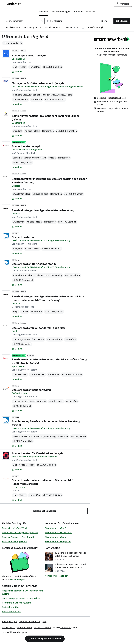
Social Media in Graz (12, 612)
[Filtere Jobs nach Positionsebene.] (56, 28)
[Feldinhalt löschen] (42, 21)
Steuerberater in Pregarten (58, 542)
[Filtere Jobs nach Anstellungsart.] (34, 28)
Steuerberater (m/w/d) (26, 146)
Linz (15, 67)
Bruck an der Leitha (37, 95)
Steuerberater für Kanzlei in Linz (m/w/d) (37, 453)
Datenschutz (8, 628)
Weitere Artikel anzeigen (57, 576)
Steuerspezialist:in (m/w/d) (29, 56)
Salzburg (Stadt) (26, 401)
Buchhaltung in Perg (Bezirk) (16, 528)
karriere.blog (52, 548)
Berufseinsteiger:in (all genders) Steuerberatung (43, 210)
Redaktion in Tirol (11, 607)
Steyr (27, 194)
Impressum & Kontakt (30, 622)
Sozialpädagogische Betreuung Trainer (21, 598)
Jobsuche (44, 12)
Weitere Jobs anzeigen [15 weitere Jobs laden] (45, 511)
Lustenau (52, 95)
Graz (25, 95)
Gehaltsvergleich (19, 579)
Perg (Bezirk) (40, 37)
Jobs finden (122, 21)
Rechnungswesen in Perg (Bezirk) (18, 537)
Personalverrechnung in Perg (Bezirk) (20, 533)
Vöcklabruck (29, 275)
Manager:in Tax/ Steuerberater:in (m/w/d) (38, 83)
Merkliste (91, 12)
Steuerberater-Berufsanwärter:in (34, 264)
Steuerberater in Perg (55, 528)
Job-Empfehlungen (61, 12)
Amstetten (41, 158)
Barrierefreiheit (25, 628)
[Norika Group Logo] (15, 633)
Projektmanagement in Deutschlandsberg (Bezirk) (23, 592)
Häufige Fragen (9, 622)
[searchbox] (24, 21)
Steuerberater (14, 37)
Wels (20, 375)
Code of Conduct (43, 628)
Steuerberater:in (23, 237)
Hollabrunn (18, 436)
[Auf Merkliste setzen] (17, 72)
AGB (44, 622)
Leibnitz (39, 275)
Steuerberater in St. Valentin (58, 533)
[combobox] (24, 21)
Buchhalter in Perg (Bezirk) (15, 542)
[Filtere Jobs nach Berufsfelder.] (15, 28)
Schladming (57, 275)
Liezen (47, 275)
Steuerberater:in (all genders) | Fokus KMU (38, 328)
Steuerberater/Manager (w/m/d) (32, 390)
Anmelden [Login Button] (123, 4)
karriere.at (31, 586)
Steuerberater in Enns (55, 537)
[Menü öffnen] (4, 4)
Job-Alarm (78, 12)
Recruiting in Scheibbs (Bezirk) (17, 603)
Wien (15, 95)
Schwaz (61, 95)
